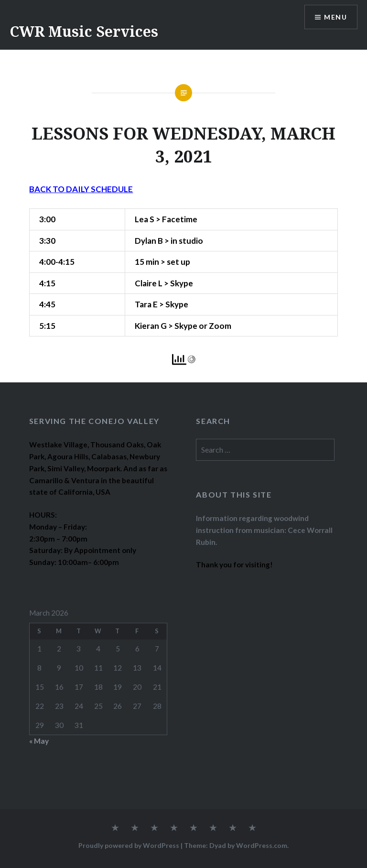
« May (39, 741)
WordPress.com (262, 845)
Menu (335, 17)
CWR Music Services (84, 31)
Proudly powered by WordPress (129, 845)
